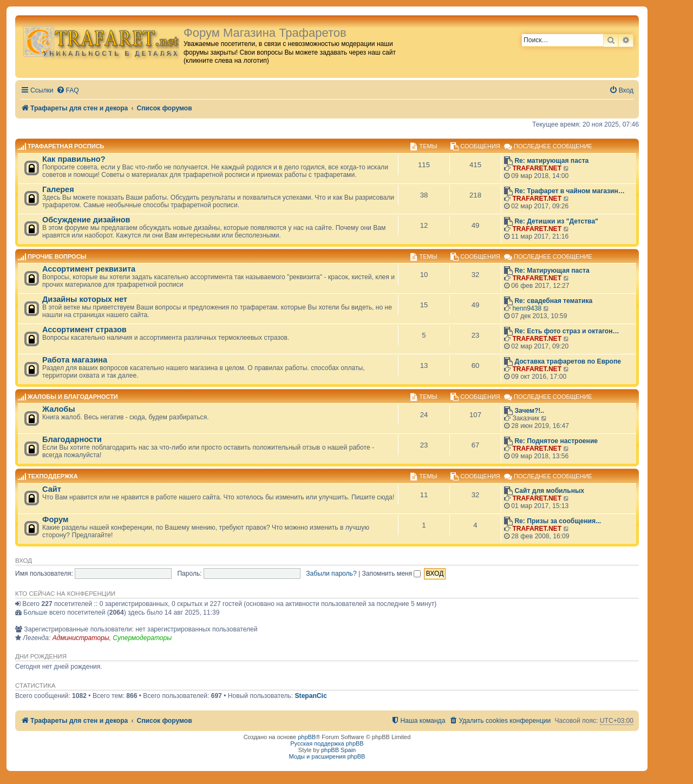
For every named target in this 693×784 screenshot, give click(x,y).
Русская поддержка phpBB (327, 743)
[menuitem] (68, 91)
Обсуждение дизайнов (86, 220)
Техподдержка (53, 477)
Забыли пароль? (331, 574)
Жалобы (59, 409)
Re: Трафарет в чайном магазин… (570, 191)
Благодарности (72, 439)
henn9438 (527, 308)
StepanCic (311, 696)
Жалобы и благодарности (73, 397)
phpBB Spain (338, 750)
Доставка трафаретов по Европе (568, 361)
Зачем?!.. (529, 411)
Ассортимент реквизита (89, 269)
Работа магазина (75, 360)
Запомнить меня (392, 574)
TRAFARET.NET (537, 168)
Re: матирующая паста (551, 161)
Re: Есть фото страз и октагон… (567, 331)
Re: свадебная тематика (553, 301)
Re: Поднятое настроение (556, 441)
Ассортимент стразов (84, 330)
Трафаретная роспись (66, 147)
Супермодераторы (142, 638)
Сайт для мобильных (549, 491)
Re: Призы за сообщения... (558, 521)
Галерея (58, 189)
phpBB (307, 737)
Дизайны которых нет (85, 299)
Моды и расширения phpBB (327, 756)
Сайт (52, 489)
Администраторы (81, 638)
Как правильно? (74, 159)
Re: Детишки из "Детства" (556, 221)
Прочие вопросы (57, 256)
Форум (55, 519)
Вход (24, 561)
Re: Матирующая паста (552, 271)
